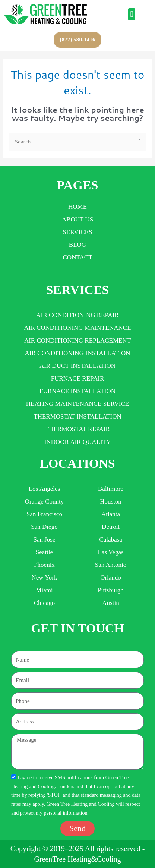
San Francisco (44, 514)
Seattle (44, 552)
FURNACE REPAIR (78, 378)
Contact (78, 257)
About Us (77, 219)
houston (111, 501)
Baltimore (111, 489)
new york (45, 577)
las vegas (110, 552)
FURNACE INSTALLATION (77, 391)
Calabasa (110, 539)
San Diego (44, 527)
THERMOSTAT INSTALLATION (77, 416)
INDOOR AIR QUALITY (77, 442)
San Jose (44, 539)
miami (44, 590)
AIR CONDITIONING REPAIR (77, 315)
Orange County (44, 501)
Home (77, 207)
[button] (132, 14)
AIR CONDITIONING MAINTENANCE (77, 328)
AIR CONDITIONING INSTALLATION (78, 353)
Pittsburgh (111, 590)
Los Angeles (45, 489)
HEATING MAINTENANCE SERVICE (77, 404)
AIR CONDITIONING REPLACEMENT (77, 340)
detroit (111, 527)
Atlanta (111, 514)
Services (78, 232)
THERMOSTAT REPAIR (77, 429)
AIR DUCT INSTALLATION (77, 366)
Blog (77, 245)
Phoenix (44, 565)
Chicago (45, 603)
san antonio (111, 565)
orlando (111, 577)
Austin (110, 603)
